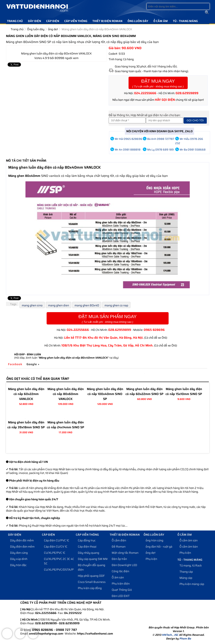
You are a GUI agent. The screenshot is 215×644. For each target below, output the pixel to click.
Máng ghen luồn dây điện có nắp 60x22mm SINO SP (144, 391)
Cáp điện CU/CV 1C (56, 547)
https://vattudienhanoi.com (95, 634)
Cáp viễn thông (76, 21)
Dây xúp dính (19, 559)
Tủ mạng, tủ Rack (191, 565)
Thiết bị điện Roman (107, 21)
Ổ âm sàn (118, 577)
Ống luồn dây (138, 21)
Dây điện (34, 21)
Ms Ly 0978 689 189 (160, 150)
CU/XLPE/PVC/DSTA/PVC (60, 570)
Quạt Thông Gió (122, 590)
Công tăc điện (120, 571)
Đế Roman (119, 547)
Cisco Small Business (92, 582)
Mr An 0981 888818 (128, 150)
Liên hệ (12, 27)
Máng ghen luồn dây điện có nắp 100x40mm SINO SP (105, 394)
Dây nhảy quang (89, 553)
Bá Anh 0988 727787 (161, 139)
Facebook (15, 364)
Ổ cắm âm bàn (189, 547)
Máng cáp (186, 578)
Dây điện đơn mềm (22, 547)
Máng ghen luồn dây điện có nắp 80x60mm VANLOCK (66, 394)
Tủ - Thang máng (185, 21)
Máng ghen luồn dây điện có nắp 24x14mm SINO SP (66, 425)
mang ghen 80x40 (87, 305)
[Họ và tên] (165, 120)
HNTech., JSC (170, 635)
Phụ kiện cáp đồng (90, 588)
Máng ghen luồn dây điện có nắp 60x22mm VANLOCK (26, 394)
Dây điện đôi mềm (22, 540)
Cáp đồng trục (87, 540)
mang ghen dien (59, 305)
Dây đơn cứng (19, 553)
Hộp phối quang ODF (91, 576)
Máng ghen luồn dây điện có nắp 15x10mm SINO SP (184, 391)
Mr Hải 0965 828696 (129, 139)
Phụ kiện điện (121, 584)
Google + (33, 364)
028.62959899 (187, 93)
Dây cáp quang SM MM (93, 559)
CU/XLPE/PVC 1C (55, 553)
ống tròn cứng (154, 540)
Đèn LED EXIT (121, 596)
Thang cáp (186, 572)
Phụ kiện (151, 559)
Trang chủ (15, 21)
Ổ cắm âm (161, 21)
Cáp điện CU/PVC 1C (57, 540)
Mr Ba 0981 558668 (193, 150)
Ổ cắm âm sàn (189, 540)
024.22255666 (145, 93)
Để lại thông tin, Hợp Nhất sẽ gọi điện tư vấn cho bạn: (145, 115)
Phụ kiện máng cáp (192, 584)
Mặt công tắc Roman (125, 553)
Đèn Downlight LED (124, 565)
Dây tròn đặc (18, 565)
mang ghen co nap (116, 305)
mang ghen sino (32, 305)
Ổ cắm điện (119, 540)
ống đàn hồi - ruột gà (159, 547)
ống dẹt (151, 553)
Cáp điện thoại (87, 547)
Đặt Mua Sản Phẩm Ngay (108, 319)
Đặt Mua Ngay (158, 83)
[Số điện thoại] (127, 120)
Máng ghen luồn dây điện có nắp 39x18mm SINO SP (26, 425)
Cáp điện (53, 21)
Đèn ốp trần (119, 559)
